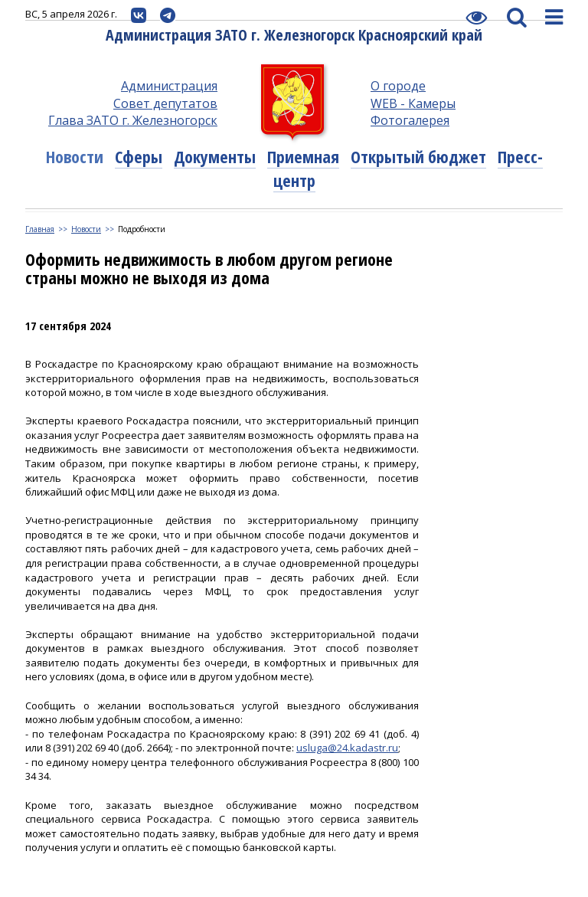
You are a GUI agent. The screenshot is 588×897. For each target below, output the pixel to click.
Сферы (139, 156)
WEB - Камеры (413, 103)
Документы (215, 156)
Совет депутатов (165, 103)
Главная (40, 229)
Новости (75, 156)
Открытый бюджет (418, 156)
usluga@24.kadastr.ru (347, 748)
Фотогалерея (410, 120)
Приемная (303, 156)
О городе (398, 86)
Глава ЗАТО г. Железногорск (133, 120)
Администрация (169, 86)
